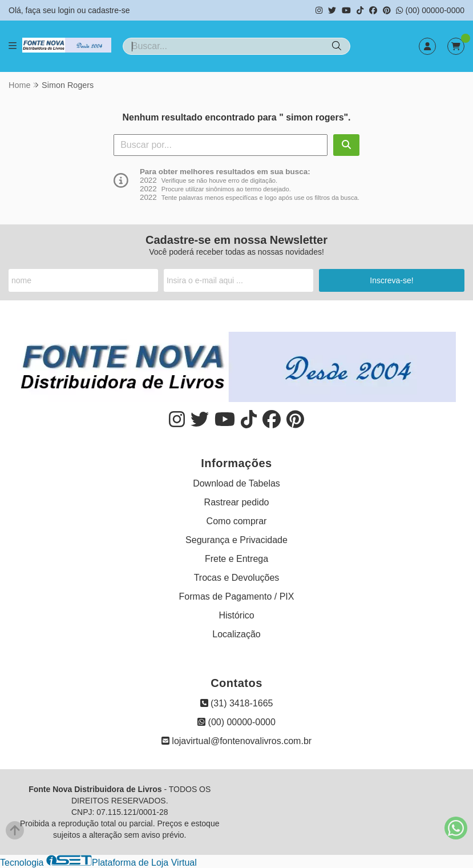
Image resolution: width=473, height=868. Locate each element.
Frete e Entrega (236, 559)
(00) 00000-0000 (430, 10)
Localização (236, 634)
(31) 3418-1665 (237, 703)
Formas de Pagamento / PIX (237, 596)
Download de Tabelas (236, 483)
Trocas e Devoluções (237, 578)
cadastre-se (109, 10)
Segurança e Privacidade (236, 540)
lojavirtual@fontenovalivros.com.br (236, 741)
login (67, 10)
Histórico (236, 615)
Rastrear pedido (237, 502)
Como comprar (237, 521)
